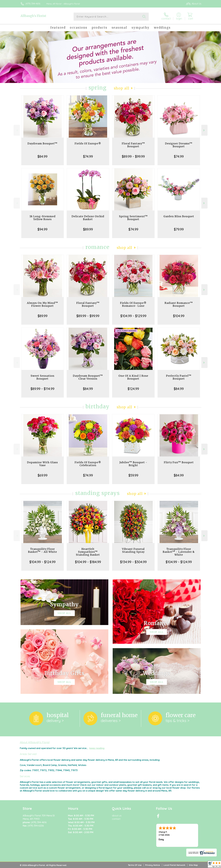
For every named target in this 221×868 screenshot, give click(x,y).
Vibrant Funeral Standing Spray (133, 550)
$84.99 (42, 156)
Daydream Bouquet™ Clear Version (88, 377)
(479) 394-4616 (33, 4)
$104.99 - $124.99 (42, 562)
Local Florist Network (174, 865)
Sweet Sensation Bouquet (43, 377)
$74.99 (88, 156)
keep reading (97, 748)
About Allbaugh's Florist (35, 742)
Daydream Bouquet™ (42, 143)
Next (204, 130)
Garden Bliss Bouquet (179, 216)
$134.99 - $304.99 (133, 562)
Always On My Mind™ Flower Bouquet (42, 304)
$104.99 (179, 316)
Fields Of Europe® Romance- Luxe (133, 304)
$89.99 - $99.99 (133, 156)
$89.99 (88, 229)
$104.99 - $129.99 (133, 316)
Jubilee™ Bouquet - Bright (133, 464)
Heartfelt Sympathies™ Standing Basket (88, 552)
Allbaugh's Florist (33, 16)
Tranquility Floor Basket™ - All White (43, 550)
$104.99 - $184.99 (88, 562)
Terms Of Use (135, 865)
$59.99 (133, 475)
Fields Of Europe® (88, 143)
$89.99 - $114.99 (42, 389)
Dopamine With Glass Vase (42, 464)
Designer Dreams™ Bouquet (179, 145)
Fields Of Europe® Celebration (88, 464)
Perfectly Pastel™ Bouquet (179, 377)
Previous (17, 130)
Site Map (193, 865)
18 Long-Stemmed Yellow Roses (43, 218)
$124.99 (133, 389)
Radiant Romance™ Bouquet (179, 304)
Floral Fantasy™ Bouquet (133, 145)
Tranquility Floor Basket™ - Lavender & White (179, 552)
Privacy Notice (153, 865)
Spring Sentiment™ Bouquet (133, 218)
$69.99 (43, 475)
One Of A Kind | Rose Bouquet (133, 377)
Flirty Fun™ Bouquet (179, 462)
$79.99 (179, 229)
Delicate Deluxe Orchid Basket (88, 218)
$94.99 (42, 229)
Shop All (122, 88)
